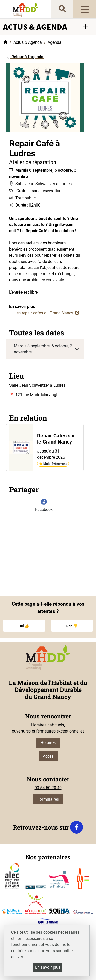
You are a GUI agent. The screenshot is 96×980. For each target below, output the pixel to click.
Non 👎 (72, 626)
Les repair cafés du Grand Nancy (44, 313)
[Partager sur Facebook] (44, 506)
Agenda (55, 42)
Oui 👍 (24, 626)
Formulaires (48, 799)
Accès (48, 756)
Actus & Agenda (28, 42)
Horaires (48, 743)
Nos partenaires (48, 857)
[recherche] (62, 9)
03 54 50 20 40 (48, 788)
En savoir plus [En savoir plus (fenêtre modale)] (48, 967)
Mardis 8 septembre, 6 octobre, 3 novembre (43, 349)
